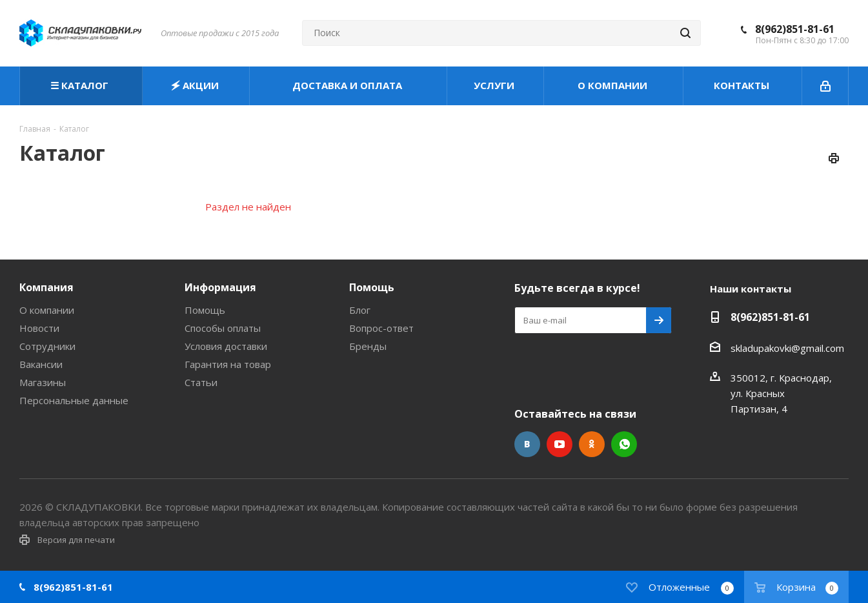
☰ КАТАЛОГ (81, 85)
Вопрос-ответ (381, 328)
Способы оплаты (223, 328)
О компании (47, 310)
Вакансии (41, 364)
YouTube (560, 444)
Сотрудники (47, 346)
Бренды (368, 346)
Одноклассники (592, 444)
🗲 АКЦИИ (196, 85)
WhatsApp (624, 444)
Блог (360, 310)
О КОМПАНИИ (614, 85)
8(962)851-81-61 (795, 29)
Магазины (43, 382)
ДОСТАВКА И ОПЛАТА (348, 85)
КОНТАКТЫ (743, 85)
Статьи (201, 382)
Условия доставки (226, 346)
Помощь (205, 310)
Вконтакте (527, 444)
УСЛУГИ (495, 85)
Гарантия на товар (228, 364)
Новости (39, 328)
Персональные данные (74, 400)
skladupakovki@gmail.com (787, 348)
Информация (220, 287)
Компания (46, 287)
